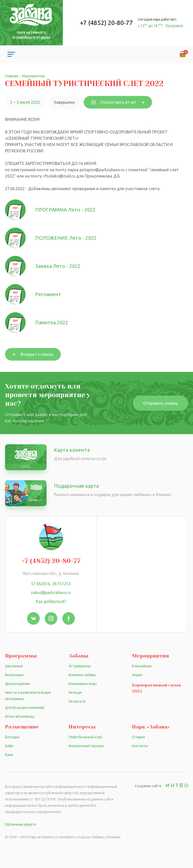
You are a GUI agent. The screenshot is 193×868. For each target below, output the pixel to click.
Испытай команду (20, 716)
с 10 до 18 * (151, 26)
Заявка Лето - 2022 (58, 266)
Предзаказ (174, 26)
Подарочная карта (76, 486)
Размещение (22, 727)
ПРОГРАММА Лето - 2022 (65, 210)
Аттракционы (80, 666)
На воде (75, 692)
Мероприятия (150, 656)
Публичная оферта (20, 824)
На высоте (77, 701)
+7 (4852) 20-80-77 (106, 23)
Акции (137, 675)
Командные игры (83, 684)
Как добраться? (51, 601)
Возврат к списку (37, 354)
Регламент (48, 294)
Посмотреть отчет (114, 102)
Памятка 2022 (52, 322)
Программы (21, 656)
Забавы (79, 656)
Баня (9, 755)
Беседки (12, 737)
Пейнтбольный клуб (85, 737)
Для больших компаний (25, 708)
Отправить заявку (160, 403)
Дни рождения (17, 684)
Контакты (140, 746)
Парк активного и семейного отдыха (31, 35)
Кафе (9, 746)
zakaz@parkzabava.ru (51, 593)
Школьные (14, 666)
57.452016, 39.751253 (51, 584)
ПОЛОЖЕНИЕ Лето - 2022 (66, 238)
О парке (138, 737)
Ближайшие (142, 666)
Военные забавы (82, 675)
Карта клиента (72, 450)
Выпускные (14, 675)
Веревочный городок (86, 746)
